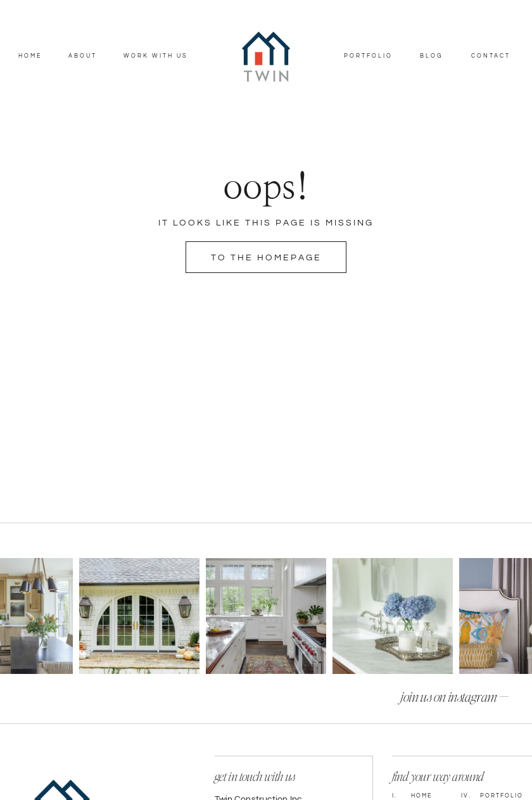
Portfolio (368, 56)
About (83, 56)
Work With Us (156, 56)
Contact (491, 56)
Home (30, 56)
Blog (432, 56)
